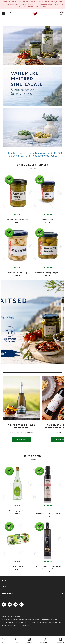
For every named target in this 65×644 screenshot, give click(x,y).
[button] (16, 640)
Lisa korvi (17, 215)
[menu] (3, 13)
